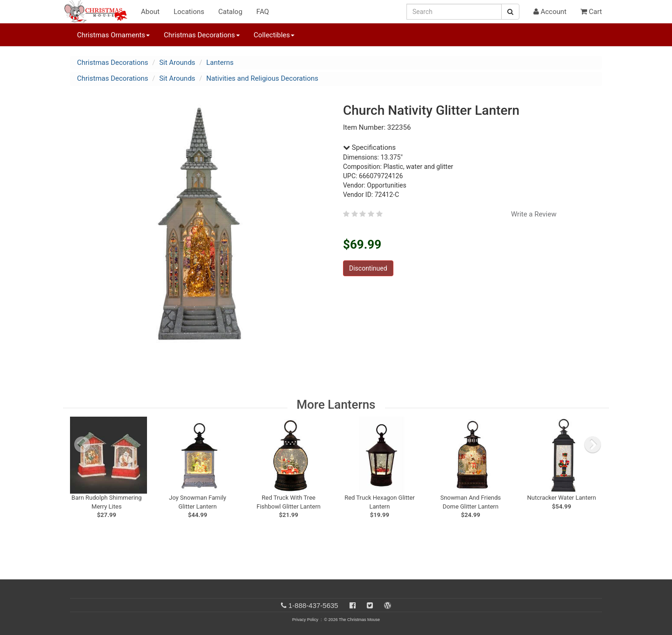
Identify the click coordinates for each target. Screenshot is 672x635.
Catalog (231, 12)
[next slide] (593, 445)
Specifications (369, 147)
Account (550, 12)
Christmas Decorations (112, 63)
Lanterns (220, 63)
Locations (189, 12)
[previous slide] (82, 445)
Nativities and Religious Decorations (262, 78)
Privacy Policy (305, 620)
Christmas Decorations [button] (202, 35)
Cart (591, 12)
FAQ (262, 12)
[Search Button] (510, 12)
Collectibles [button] (274, 35)
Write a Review (534, 214)
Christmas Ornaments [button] (113, 35)
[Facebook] (353, 605)
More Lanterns (336, 405)
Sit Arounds (177, 63)
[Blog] (388, 605)
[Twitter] (370, 605)
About (150, 12)
